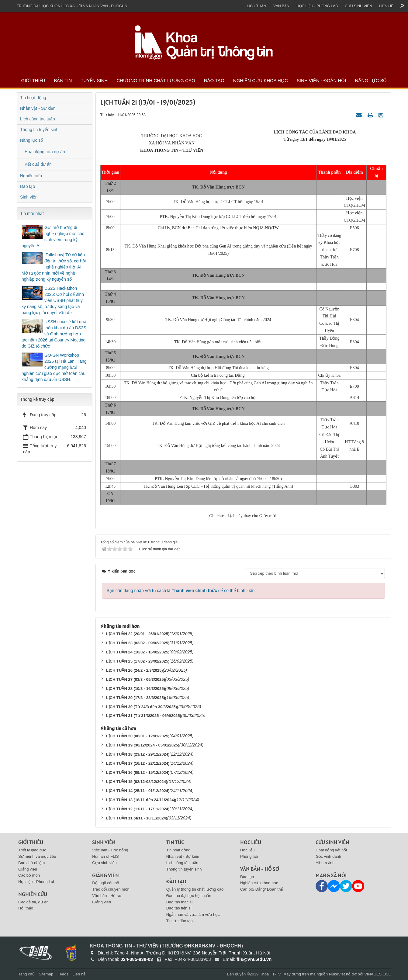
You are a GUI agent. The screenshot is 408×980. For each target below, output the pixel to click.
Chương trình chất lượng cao (156, 80)
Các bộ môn (29, 875)
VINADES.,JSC (378, 974)
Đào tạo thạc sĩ (180, 902)
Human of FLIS (105, 856)
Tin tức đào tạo (180, 921)
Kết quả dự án (38, 164)
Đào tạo (214, 80)
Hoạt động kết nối (331, 850)
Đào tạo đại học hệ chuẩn (189, 896)
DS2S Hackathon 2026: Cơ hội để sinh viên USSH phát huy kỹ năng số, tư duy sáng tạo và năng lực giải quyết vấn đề (53, 300)
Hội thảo (26, 908)
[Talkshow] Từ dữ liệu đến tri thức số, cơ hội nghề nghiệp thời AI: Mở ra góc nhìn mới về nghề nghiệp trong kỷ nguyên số (54, 267)
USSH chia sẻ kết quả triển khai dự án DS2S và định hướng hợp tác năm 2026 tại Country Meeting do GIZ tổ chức (54, 334)
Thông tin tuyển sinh (39, 130)
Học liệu (251, 842)
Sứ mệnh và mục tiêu (37, 856)
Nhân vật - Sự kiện (38, 108)
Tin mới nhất (32, 213)
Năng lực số (371, 80)
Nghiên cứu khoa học (261, 80)
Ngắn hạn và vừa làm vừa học (193, 914)
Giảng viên (28, 869)
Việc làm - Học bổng (110, 850)
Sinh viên (29, 197)
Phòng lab (249, 856)
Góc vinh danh (328, 856)
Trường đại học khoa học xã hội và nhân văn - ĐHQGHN (72, 6)
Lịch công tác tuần (38, 119)
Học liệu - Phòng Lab (317, 6)
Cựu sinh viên (358, 6)
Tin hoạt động (33, 98)
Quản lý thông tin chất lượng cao (195, 889)
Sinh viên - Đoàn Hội (322, 80)
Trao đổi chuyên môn (111, 889)
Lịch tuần (257, 6)
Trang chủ (26, 974)
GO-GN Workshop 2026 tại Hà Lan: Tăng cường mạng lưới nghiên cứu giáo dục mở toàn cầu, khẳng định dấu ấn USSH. (54, 367)
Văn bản (281, 6)
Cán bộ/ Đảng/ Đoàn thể (262, 889)
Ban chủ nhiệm (31, 863)
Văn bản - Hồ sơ (107, 896)
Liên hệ (386, 6)
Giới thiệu (33, 80)
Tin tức (175, 842)
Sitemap (46, 974)
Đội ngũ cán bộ (106, 883)
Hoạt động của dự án (45, 152)
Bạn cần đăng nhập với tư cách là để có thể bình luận (181, 590)
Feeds (63, 974)
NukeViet (337, 974)
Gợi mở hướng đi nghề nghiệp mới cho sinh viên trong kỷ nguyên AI (53, 237)
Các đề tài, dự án (33, 902)
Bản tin (63, 80)
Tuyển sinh (94, 80)
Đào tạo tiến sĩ (179, 908)
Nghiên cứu (31, 176)
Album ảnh (325, 863)
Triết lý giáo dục (32, 850)
